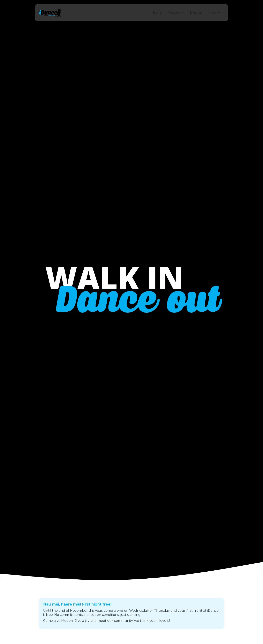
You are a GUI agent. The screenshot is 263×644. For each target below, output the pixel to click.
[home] (50, 13)
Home (157, 12)
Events (196, 12)
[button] (176, 13)
